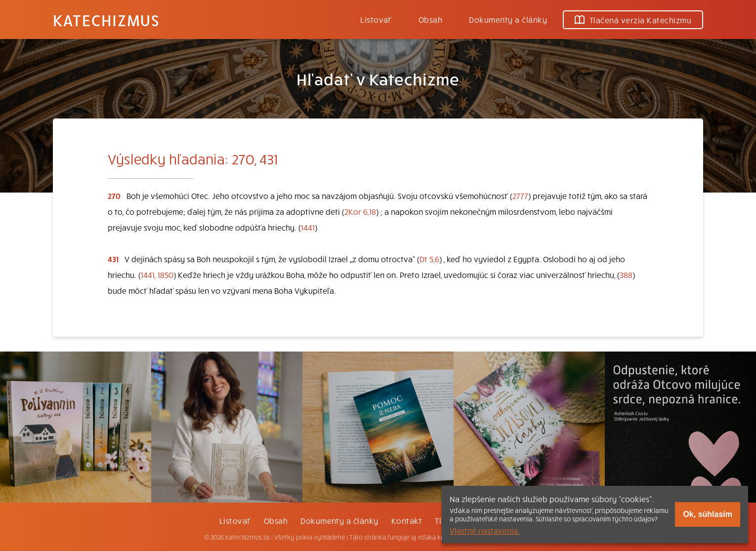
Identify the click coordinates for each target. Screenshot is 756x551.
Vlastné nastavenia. (485, 530)
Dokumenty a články (508, 19)
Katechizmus (106, 20)
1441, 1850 (157, 275)
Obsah (430, 19)
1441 (308, 227)
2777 (520, 196)
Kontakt (407, 520)
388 (626, 275)
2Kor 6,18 (360, 211)
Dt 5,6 (429, 259)
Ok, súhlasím (708, 514)
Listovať (376, 19)
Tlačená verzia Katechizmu (633, 20)
